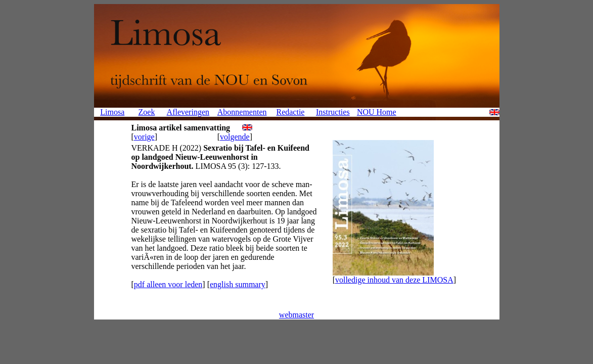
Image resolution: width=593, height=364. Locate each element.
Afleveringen (188, 112)
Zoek (147, 112)
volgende (235, 137)
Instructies (333, 112)
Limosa (112, 112)
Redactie (290, 112)
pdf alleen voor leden (168, 284)
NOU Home (377, 112)
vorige (144, 137)
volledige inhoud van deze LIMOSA (394, 280)
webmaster (296, 315)
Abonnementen (242, 112)
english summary (238, 284)
